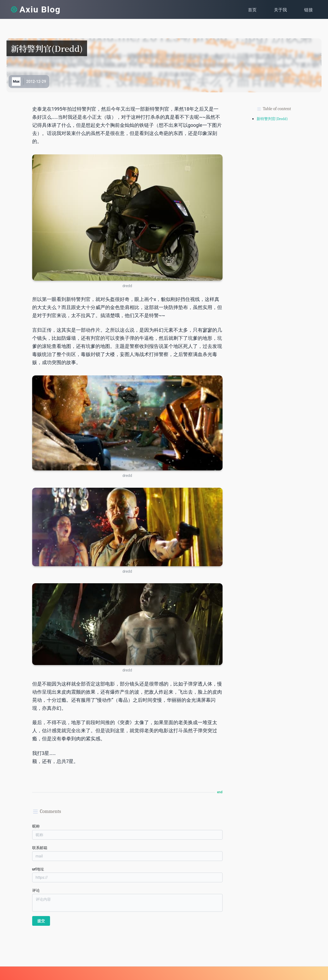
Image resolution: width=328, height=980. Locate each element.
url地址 (38, 869)
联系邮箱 (40, 848)
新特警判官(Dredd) (272, 119)
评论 (36, 890)
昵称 (36, 826)
